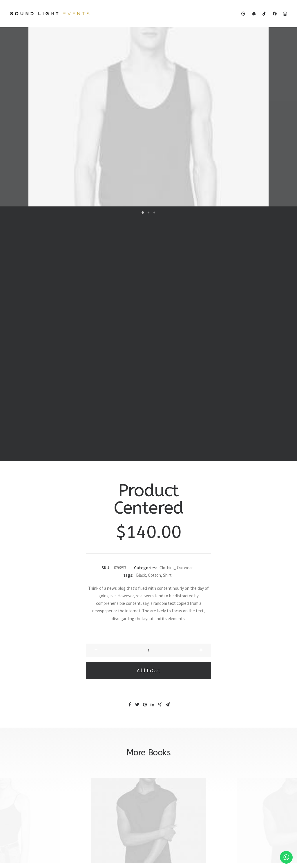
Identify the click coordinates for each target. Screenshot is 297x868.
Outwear (185, 313)
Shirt (167, 321)
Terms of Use (166, 786)
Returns (89, 802)
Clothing (167, 313)
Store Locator (94, 794)
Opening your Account (102, 764)
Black (141, 321)
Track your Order (97, 786)
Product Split (149, 616)
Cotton (154, 321)
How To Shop (94, 771)
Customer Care (167, 764)
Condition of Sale (169, 794)
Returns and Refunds (173, 771)
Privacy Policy (166, 779)
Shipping (89, 779)
